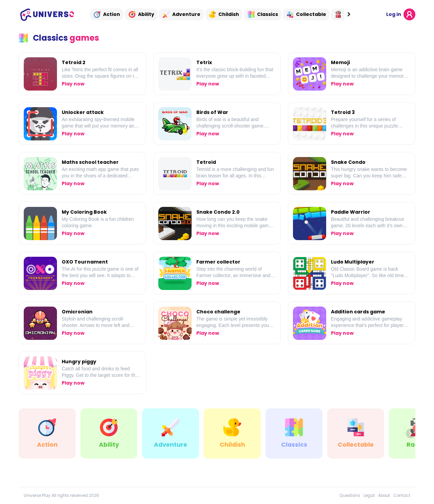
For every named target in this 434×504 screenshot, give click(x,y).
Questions (350, 496)
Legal (369, 496)
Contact (402, 496)
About (384, 496)
